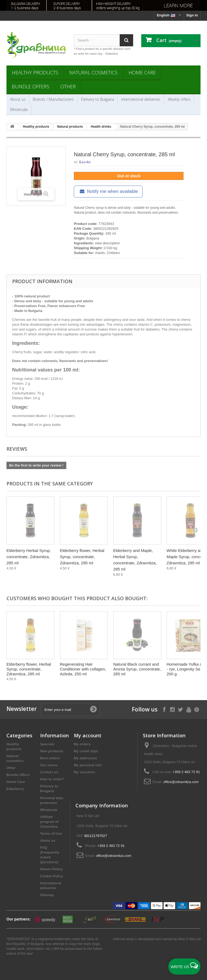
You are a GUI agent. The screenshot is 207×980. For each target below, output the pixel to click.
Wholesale (19, 110)
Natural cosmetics (93, 72)
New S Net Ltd (189, 939)
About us (18, 99)
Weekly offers (179, 99)
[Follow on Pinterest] (197, 709)
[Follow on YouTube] (189, 709)
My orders (82, 744)
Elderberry (15, 789)
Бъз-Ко (85, 162)
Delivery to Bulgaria (98, 99)
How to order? (52, 779)
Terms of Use (51, 834)
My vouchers (84, 772)
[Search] (126, 40)
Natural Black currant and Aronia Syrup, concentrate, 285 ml (137, 669)
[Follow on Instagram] (172, 709)
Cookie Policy (52, 876)
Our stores (49, 765)
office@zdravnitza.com (181, 782)
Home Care (142, 72)
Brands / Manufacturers (53, 99)
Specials (47, 744)
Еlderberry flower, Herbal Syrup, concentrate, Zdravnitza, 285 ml (82, 557)
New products (52, 751)
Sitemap (47, 895)
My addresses (85, 758)
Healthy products (35, 72)
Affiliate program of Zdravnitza (49, 822)
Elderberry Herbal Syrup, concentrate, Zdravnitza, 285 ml (29, 557)
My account (88, 735)
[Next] (195, 530)
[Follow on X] (180, 709)
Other (68, 86)
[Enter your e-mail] (70, 710)
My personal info (88, 765)
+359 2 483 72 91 (186, 772)
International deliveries (141, 99)
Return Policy (51, 869)
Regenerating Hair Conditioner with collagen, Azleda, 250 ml (83, 669)
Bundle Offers (31, 86)
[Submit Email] (93, 710)
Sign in (192, 15)
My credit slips (86, 751)
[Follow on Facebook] (164, 709)
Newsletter (22, 709)
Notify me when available (108, 191)
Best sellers (50, 758)
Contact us (49, 772)
